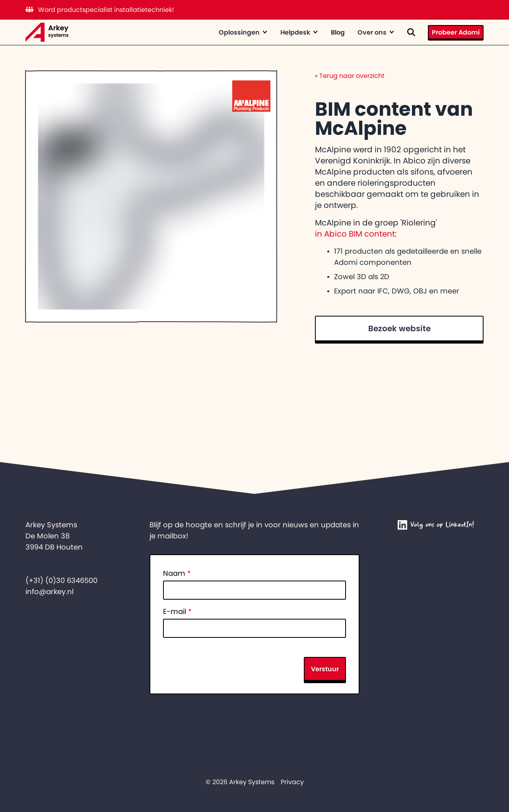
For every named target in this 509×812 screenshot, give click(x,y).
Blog (338, 32)
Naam (177, 573)
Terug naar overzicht (350, 76)
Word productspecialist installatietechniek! (100, 10)
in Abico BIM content (355, 234)
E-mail (177, 612)
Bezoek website (399, 328)
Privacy (292, 782)
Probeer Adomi (456, 32)
